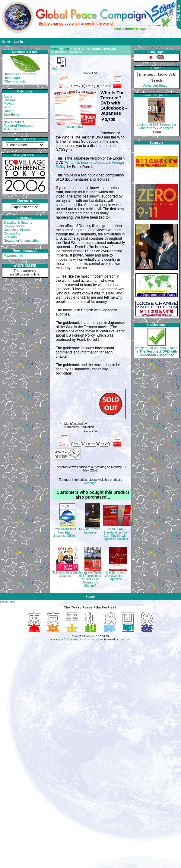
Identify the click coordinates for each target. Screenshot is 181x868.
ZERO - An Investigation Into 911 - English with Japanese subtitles (115, 534)
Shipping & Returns (18, 222)
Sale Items (11, 114)
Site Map (10, 237)
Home (6, 42)
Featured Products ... (19, 126)
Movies (9, 104)
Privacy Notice (14, 226)
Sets (66, 49)
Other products (15, 81)
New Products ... (16, 122)
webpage (90, 483)
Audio (8, 96)
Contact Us (12, 233)
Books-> (10, 100)
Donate (9, 111)
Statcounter (8, 602)
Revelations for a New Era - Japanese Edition (65, 532)
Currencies (25, 201)
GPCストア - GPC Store (88, 639)
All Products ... (14, 129)
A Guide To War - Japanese (90, 531)
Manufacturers (25, 139)
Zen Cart (124, 639)
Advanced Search (156, 86)
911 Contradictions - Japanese (65, 574)
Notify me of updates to (157, 350)
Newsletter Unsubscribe (21, 241)
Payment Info (13, 256)
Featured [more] (156, 95)
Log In (18, 42)
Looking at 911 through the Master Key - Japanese (156, 125)
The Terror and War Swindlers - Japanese (115, 576)
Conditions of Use (17, 230)
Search (156, 68)
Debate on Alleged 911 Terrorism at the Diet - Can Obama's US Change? (90, 579)
